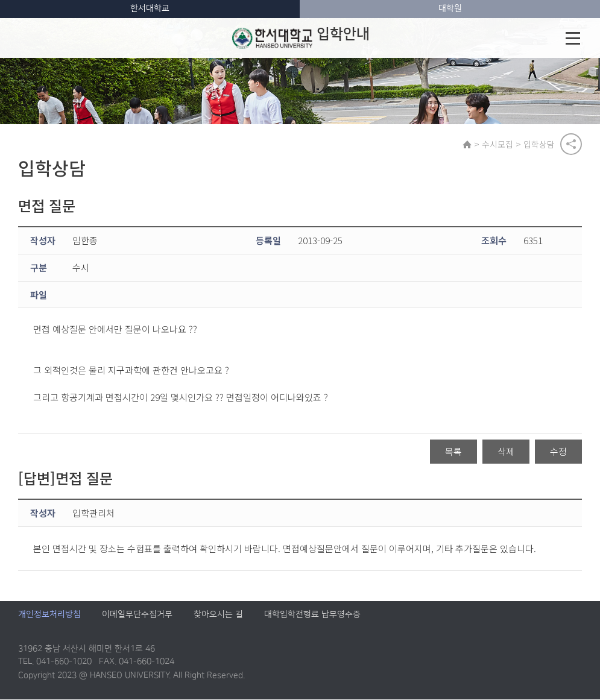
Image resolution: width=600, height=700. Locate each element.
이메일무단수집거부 (137, 615)
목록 (453, 451)
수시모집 (497, 144)
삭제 (506, 451)
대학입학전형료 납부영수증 (312, 615)
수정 (558, 451)
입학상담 (539, 144)
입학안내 (300, 38)
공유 (571, 144)
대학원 (450, 8)
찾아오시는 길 (218, 615)
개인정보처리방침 (49, 615)
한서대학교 (150, 8)
